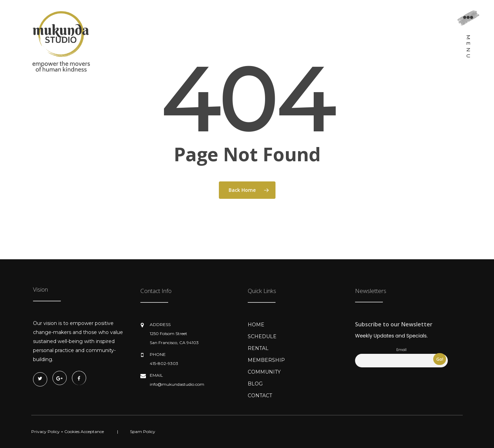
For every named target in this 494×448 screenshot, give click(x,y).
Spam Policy (143, 431)
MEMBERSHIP (266, 360)
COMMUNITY (264, 372)
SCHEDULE (262, 336)
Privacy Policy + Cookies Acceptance (68, 431)
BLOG (255, 384)
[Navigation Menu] (468, 37)
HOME (256, 325)
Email (401, 350)
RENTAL (258, 348)
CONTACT (260, 396)
